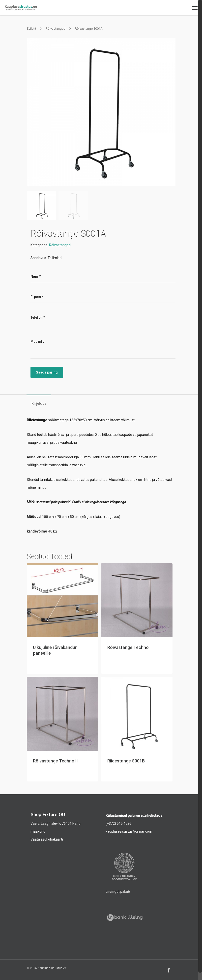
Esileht (31, 29)
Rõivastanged (56, 29)
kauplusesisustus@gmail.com (129, 831)
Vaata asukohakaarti (47, 839)
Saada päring (47, 372)
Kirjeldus (39, 403)
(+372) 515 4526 (118, 824)
